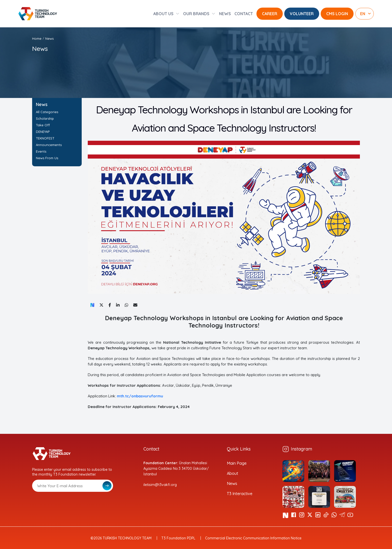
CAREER (270, 14)
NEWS (225, 14)
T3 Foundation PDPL (178, 538)
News (49, 38)
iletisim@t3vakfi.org (160, 485)
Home (37, 38)
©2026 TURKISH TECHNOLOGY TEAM (121, 538)
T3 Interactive (240, 494)
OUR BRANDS (196, 14)
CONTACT (244, 14)
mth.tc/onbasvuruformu (140, 396)
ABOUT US (163, 14)
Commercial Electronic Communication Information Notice (253, 538)
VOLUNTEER (302, 14)
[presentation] (71, 504)
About (233, 473)
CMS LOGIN (337, 14)
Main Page (237, 463)
